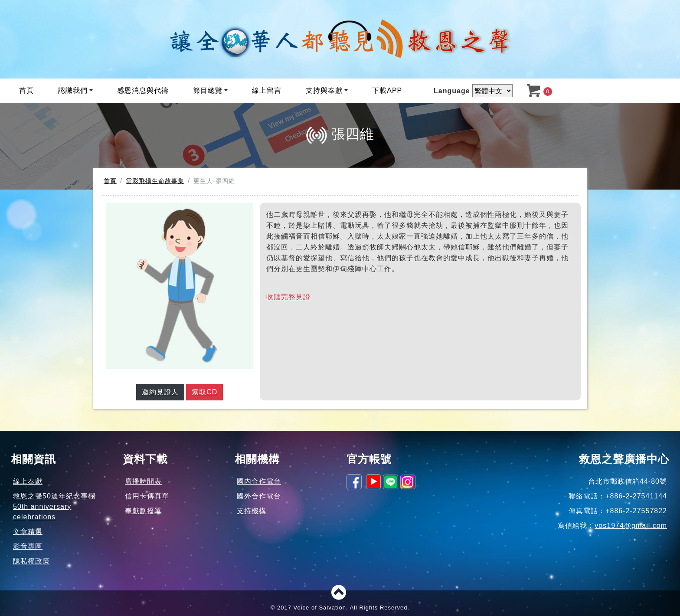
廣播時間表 (143, 481)
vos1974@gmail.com (631, 526)
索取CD (204, 392)
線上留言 (267, 90)
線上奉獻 (28, 481)
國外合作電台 (259, 496)
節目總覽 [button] (208, 90)
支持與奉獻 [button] (324, 90)
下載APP (387, 90)
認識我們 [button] (73, 90)
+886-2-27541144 (636, 496)
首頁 (26, 90)
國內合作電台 (259, 481)
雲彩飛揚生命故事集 (155, 181)
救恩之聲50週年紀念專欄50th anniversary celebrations (54, 506)
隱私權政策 (31, 561)
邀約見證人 (160, 392)
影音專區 (28, 546)
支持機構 (252, 511)
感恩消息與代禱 (143, 90)
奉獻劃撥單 (143, 511)
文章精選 (28, 532)
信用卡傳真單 (147, 496)
